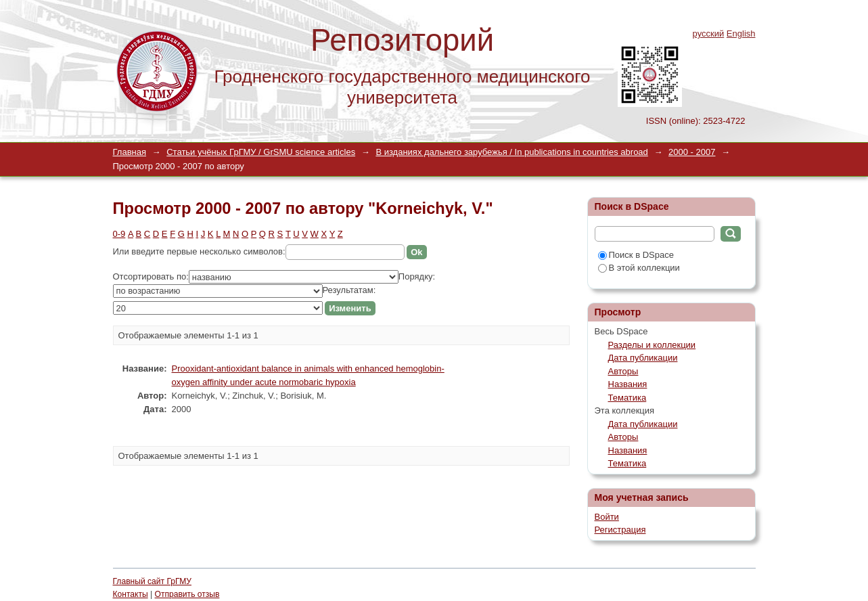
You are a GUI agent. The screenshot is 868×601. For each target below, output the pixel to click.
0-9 (119, 234)
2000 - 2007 (692, 152)
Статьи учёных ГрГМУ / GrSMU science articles (261, 152)
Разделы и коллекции (652, 345)
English (741, 34)
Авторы (623, 371)
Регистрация (620, 530)
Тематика (627, 398)
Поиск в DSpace (636, 255)
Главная (130, 152)
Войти (607, 517)
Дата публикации (643, 358)
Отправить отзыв (187, 594)
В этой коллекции (639, 268)
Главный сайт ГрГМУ (152, 581)
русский (709, 34)
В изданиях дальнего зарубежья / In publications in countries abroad (511, 152)
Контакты (131, 594)
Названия (628, 384)
